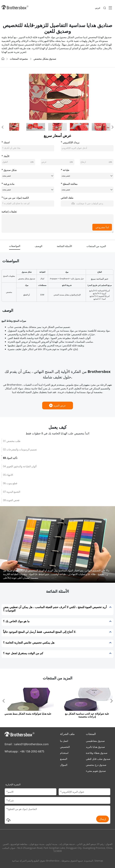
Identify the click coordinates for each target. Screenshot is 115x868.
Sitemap (99, 861)
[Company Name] (57, 800)
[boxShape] (28, 176)
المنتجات (91, 734)
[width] (57, 162)
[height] (97, 162)
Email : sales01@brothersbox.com (27, 744)
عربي (98, 8)
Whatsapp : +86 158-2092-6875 (24, 751)
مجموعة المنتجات (19, 59)
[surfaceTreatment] (87, 190)
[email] (87, 148)
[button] (2, 127)
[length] (18, 162)
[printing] (87, 176)
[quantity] (28, 204)
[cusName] (28, 148)
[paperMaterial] (28, 190)
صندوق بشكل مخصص (45, 59)
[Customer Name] (31, 792)
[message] (57, 223)
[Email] (84, 792)
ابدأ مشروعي (102, 227)
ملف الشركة (67, 734)
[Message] (57, 815)
